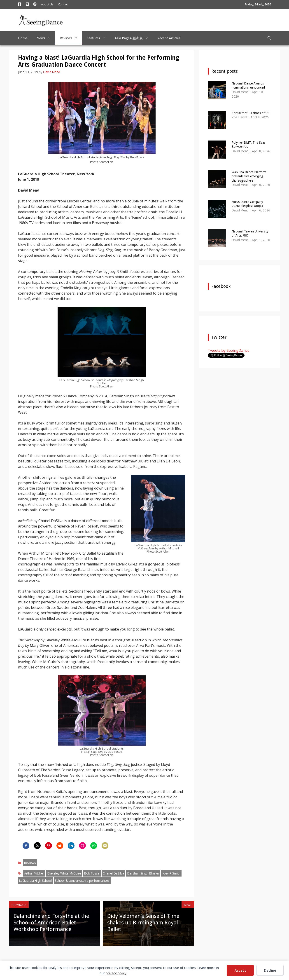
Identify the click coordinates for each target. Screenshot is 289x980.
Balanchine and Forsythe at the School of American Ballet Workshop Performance (51, 923)
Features (98, 38)
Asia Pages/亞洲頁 (134, 38)
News (46, 38)
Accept (240, 970)
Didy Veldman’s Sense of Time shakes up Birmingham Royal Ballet (143, 923)
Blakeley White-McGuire (64, 873)
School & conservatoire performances (82, 880)
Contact (63, 4)
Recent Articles (169, 38)
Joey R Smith (171, 873)
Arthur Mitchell (34, 873)
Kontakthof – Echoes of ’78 (251, 113)
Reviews (71, 38)
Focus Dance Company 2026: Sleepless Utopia (247, 204)
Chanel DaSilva (113, 873)
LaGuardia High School (35, 880)
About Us (47, 4)
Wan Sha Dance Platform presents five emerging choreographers (249, 176)
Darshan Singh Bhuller (143, 873)
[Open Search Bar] (269, 38)
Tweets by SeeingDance (229, 350)
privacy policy (116, 973)
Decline (270, 970)
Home (23, 38)
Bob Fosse (92, 873)
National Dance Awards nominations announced (248, 85)
